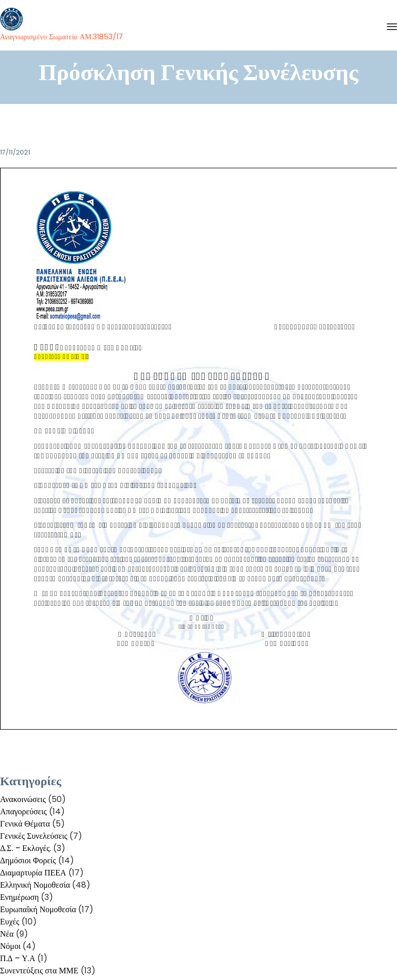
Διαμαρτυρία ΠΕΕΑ (33, 873)
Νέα (7, 934)
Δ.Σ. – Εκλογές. (26, 848)
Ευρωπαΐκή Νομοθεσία (38, 909)
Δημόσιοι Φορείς (28, 860)
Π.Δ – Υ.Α (18, 958)
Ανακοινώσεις (23, 799)
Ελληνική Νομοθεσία (35, 885)
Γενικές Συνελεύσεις (34, 836)
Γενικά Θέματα (25, 824)
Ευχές (10, 922)
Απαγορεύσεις (23, 811)
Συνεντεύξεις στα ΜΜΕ (39, 971)
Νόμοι (10, 946)
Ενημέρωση (19, 897)
